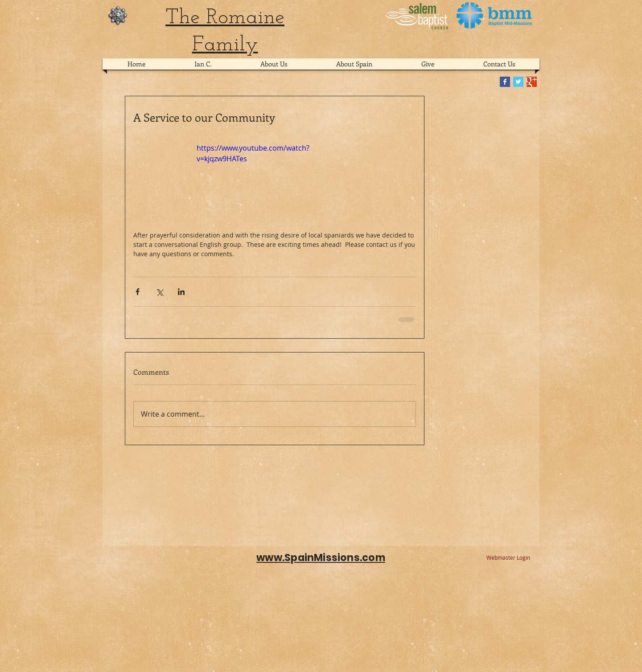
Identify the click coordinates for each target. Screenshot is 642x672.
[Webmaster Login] (508, 558)
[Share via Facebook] (138, 292)
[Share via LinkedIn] (181, 292)
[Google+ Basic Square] (532, 82)
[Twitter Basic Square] (518, 82)
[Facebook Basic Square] (505, 82)
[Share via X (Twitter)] (159, 292)
